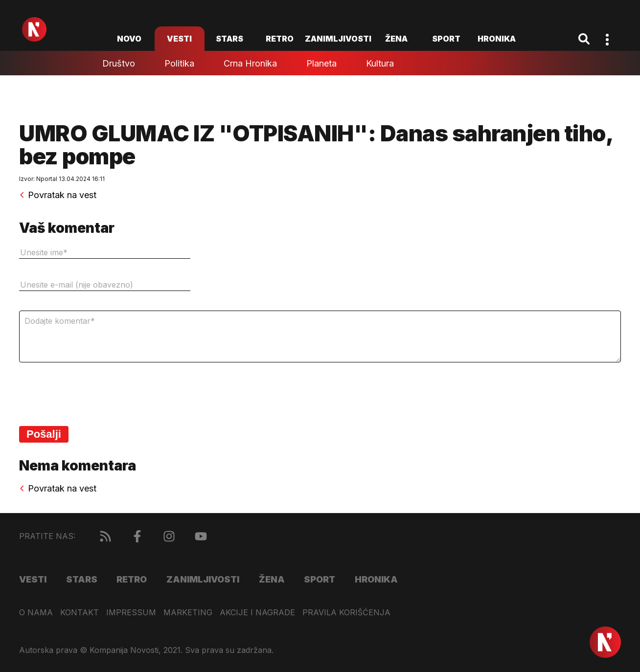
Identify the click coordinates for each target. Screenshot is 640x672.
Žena (396, 39)
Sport (446, 39)
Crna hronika (250, 63)
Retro (280, 39)
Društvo (119, 63)
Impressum (131, 613)
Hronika (497, 39)
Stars (229, 39)
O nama (36, 613)
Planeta (321, 63)
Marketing (188, 613)
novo (129, 39)
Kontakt (80, 613)
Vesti (179, 39)
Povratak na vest (58, 195)
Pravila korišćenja (346, 613)
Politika (179, 63)
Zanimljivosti (338, 39)
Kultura (380, 63)
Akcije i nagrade (257, 613)
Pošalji (44, 434)
